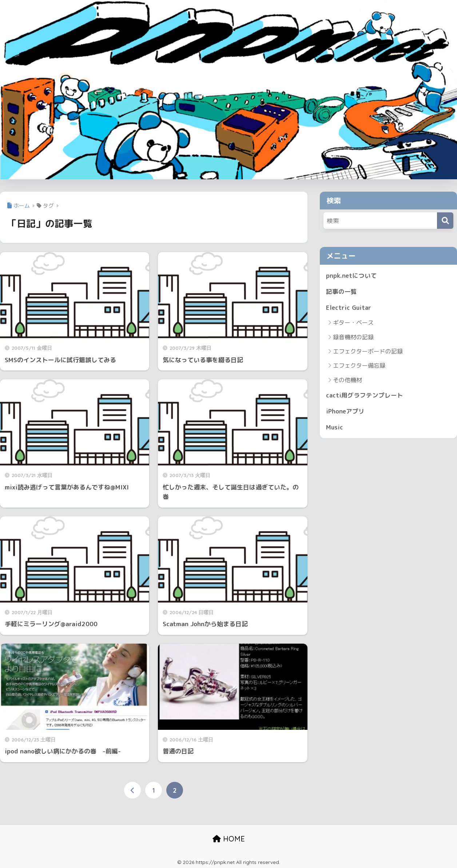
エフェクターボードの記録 (368, 352)
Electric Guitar (349, 308)
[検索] (445, 221)
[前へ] (132, 790)
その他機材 (347, 380)
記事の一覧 (341, 292)
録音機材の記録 (353, 337)
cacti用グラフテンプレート (365, 395)
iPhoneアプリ (346, 412)
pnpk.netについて (351, 275)
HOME (229, 839)
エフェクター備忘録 (359, 366)
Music (335, 428)
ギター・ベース (353, 323)
